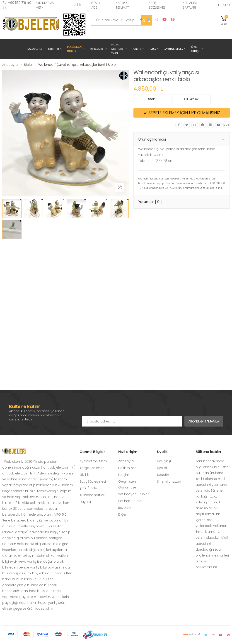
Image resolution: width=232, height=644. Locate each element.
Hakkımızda (127, 468)
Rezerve (124, 508)
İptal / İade (95, 5)
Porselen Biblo (74, 49)
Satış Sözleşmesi (157, 5)
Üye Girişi (195, 49)
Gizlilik (76, 5)
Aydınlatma (174, 49)
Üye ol (162, 468)
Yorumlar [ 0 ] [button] (150, 202)
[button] (224, 20)
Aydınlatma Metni (45, 5)
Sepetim (164, 475)
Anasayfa (35, 49)
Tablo (136, 49)
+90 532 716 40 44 (17, 5)
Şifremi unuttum (170, 481)
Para (152, 49)
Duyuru (224, 5)
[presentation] (116, 407)
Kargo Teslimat (122, 5)
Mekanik (97, 49)
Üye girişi (164, 461)
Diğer (122, 514)
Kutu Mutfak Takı (117, 49)
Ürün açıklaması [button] (152, 139)
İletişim (124, 475)
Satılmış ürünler (130, 501)
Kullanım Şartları (190, 5)
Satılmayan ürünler (133, 494)
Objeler (53, 49)
